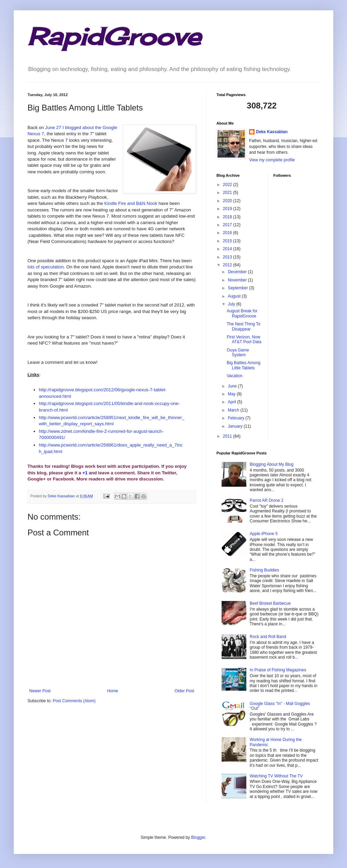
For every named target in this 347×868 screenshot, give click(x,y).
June (233, 386)
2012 (228, 265)
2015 (228, 241)
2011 (228, 436)
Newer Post (40, 691)
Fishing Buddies (264, 570)
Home (113, 691)
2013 (228, 257)
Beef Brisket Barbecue (270, 603)
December (238, 272)
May (232, 394)
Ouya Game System (238, 352)
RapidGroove (114, 36)
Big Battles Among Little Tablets (244, 365)
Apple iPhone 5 (264, 534)
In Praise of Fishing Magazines (278, 670)
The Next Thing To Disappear (244, 326)
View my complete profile (272, 160)
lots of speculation (46, 267)
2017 (228, 225)
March (234, 410)
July (232, 304)
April (232, 402)
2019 (228, 209)
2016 (228, 233)
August (235, 296)
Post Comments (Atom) (74, 701)
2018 (228, 217)
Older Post (184, 691)
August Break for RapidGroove (242, 313)
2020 (228, 201)
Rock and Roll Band (268, 637)
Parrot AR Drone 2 (267, 500)
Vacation (235, 376)
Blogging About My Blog (272, 464)
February (237, 418)
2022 (228, 185)
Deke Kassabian (272, 132)
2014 (228, 249)
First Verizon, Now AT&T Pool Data (244, 339)
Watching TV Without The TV (276, 776)
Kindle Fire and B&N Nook (131, 203)
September (238, 288)
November (238, 280)
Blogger (198, 837)
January (236, 426)
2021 (228, 193)
